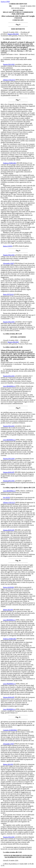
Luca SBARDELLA (9, 386)
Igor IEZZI (6, 498)
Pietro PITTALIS (8, 294)
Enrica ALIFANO (9, 587)
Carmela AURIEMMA (10, 730)
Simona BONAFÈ (9, 472)
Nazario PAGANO (13, 34)
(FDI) (16, 263)
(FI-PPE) (16, 246)
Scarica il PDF (5, 2)
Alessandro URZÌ (8, 263)
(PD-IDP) (19, 163)
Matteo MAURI (8, 610)
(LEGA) (13, 498)
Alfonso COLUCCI (9, 80)
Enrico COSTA (8, 246)
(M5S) (17, 80)
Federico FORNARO (10, 163)
